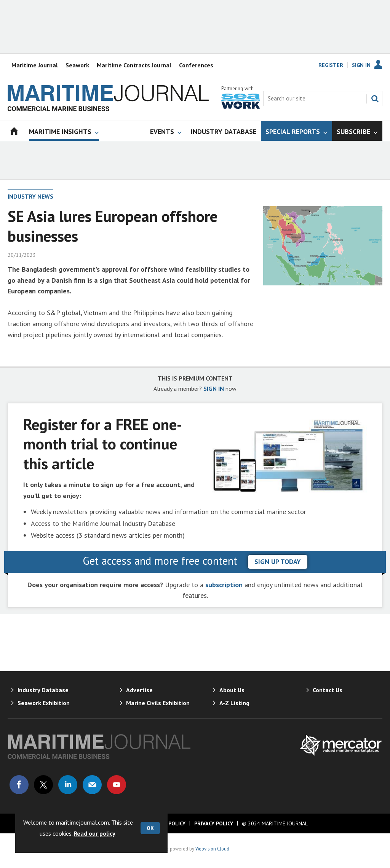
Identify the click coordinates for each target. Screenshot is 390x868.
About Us (232, 690)
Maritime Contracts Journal (134, 65)
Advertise (139, 690)
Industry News (30, 196)
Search (375, 99)
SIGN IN (214, 389)
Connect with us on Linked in (68, 785)
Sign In (361, 65)
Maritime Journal (35, 65)
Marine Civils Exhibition (158, 703)
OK (150, 828)
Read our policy (95, 833)
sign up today (278, 561)
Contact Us (328, 690)
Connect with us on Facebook (19, 785)
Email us (92, 785)
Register (331, 65)
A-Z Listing (234, 703)
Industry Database (43, 690)
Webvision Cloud (212, 849)
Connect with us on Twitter (43, 785)
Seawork (77, 65)
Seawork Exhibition (44, 703)
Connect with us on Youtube (117, 785)
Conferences (196, 65)
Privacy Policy (214, 823)
